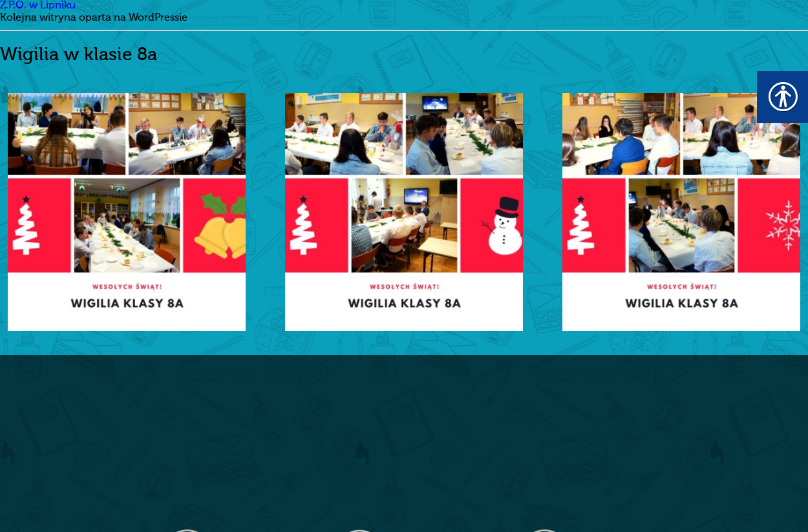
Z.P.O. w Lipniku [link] (38, 6)
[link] (127, 212)
